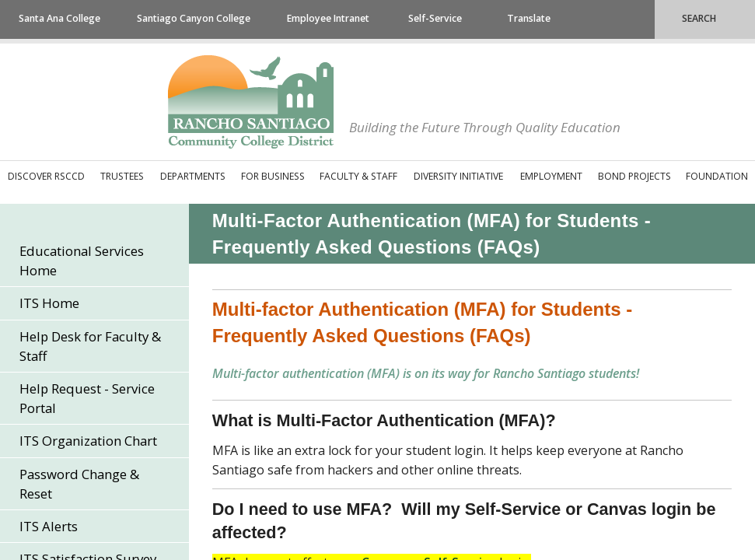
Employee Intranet (328, 18)
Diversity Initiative (458, 176)
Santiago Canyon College (194, 18)
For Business (273, 176)
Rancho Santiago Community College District (251, 102)
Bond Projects (634, 176)
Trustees (122, 176)
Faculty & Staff (358, 176)
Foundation (717, 176)
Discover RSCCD (46, 176)
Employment (551, 176)
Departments (193, 176)
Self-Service (435, 18)
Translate (529, 18)
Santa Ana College (59, 18)
